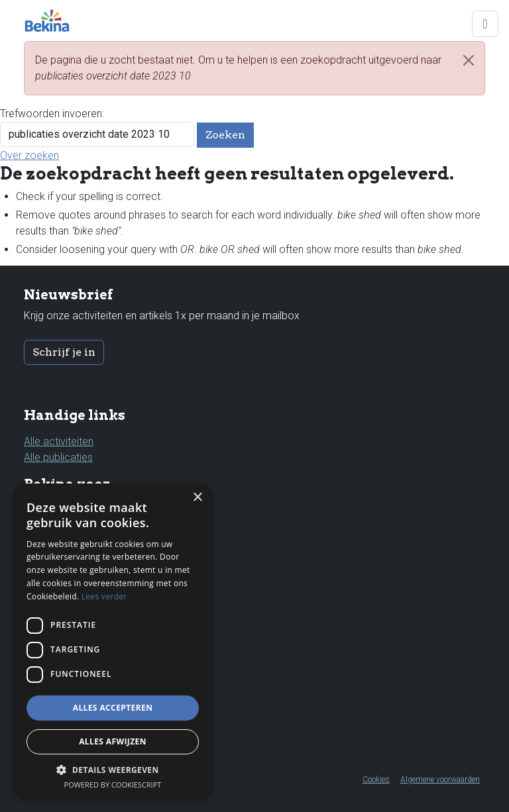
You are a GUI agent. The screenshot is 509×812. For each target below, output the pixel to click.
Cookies (376, 780)
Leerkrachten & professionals (92, 542)
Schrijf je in (64, 352)
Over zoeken (29, 155)
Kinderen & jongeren (70, 526)
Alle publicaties (58, 457)
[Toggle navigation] (485, 24)
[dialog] (113, 641)
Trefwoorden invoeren (51, 114)
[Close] (469, 60)
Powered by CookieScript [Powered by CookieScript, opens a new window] (113, 785)
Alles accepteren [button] (113, 708)
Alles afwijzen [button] (113, 741)
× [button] (197, 498)
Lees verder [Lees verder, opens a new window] (104, 596)
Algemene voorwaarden (440, 780)
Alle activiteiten (59, 441)
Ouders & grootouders (76, 510)
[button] (113, 770)
